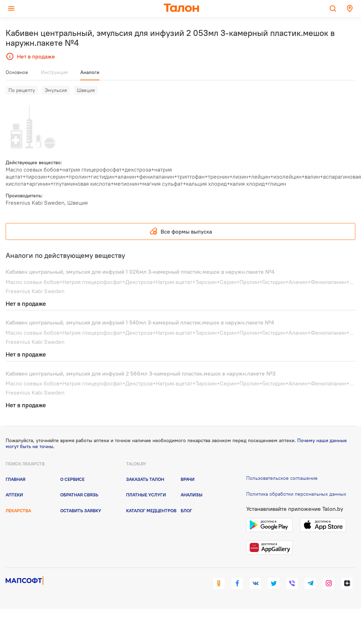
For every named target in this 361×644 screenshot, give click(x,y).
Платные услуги (146, 495)
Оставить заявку (81, 510)
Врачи (188, 479)
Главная (15, 479)
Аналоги (90, 72)
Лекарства (18, 510)
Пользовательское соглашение (282, 478)
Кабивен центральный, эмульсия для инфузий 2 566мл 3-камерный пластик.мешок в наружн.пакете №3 (141, 373)
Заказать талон (145, 479)
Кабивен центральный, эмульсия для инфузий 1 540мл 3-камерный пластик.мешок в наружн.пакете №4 (140, 322)
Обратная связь (79, 495)
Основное (17, 72)
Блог (186, 510)
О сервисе (72, 479)
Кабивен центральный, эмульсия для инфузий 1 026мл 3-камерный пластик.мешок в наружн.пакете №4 (140, 272)
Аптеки (14, 495)
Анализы (192, 495)
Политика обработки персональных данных (296, 494)
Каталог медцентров (151, 510)
